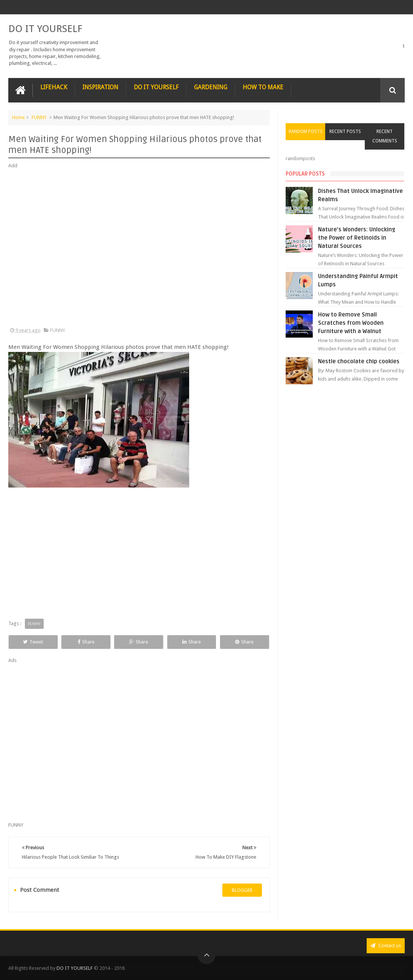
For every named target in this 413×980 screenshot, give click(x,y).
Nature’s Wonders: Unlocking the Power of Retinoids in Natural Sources (357, 238)
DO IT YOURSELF (45, 29)
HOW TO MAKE (263, 87)
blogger (242, 890)
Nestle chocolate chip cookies (359, 361)
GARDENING (211, 87)
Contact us (386, 946)
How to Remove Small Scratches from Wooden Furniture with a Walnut (351, 323)
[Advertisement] (139, 248)
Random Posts (306, 131)
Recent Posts (345, 131)
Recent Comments (385, 136)
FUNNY (39, 117)
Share (86, 642)
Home (18, 117)
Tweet (33, 642)
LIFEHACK (54, 87)
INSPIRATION (100, 87)
